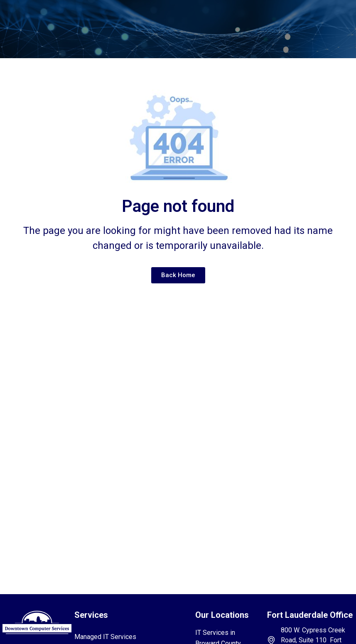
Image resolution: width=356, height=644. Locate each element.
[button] (169, 18)
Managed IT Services (105, 637)
